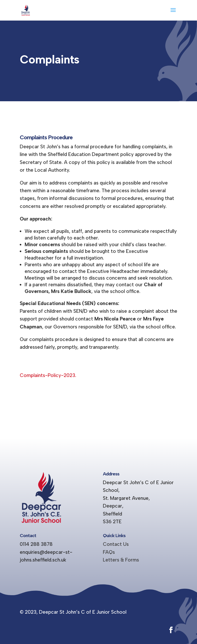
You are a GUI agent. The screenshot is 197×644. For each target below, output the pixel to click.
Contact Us (116, 544)
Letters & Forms (121, 560)
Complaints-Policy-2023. (48, 375)
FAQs (109, 552)
